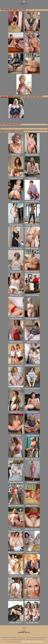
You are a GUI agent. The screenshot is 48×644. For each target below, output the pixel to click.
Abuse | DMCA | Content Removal (32, 642)
